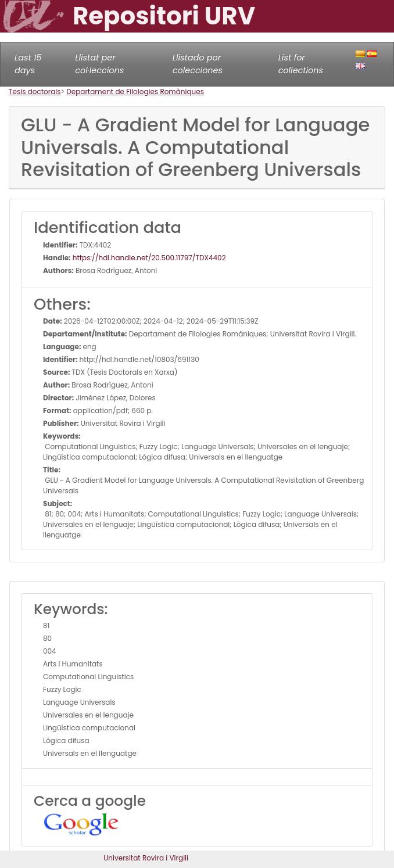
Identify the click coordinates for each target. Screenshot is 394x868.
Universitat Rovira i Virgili (146, 858)
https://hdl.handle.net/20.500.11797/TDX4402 (148, 258)
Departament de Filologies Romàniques (135, 92)
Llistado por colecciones (198, 64)
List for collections (301, 64)
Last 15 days (28, 64)
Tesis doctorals (35, 92)
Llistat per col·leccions (99, 64)
